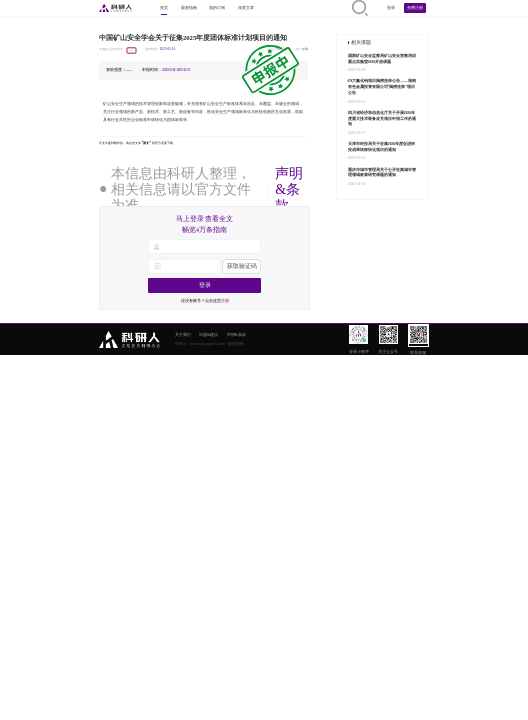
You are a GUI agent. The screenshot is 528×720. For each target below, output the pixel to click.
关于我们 (183, 334)
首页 (164, 8)
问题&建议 (208, 334)
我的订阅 (217, 8)
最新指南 (189, 8)
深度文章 (246, 8)
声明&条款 (289, 189)
